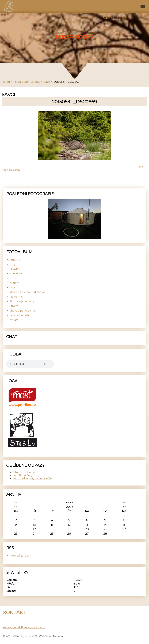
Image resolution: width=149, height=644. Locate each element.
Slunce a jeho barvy (22, 301)
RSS (34, 636)
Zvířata (36, 82)
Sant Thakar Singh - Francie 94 (32, 478)
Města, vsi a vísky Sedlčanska (27, 292)
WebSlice (45, 636)
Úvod (6, 82)
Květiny (14, 283)
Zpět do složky (11, 170)
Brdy (13, 264)
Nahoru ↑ (59, 636)
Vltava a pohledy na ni (23, 311)
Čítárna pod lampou (26, 472)
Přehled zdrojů (19, 556)
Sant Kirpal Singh (24, 475)
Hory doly (16, 274)
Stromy (14, 306)
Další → (143, 167)
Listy (12, 287)
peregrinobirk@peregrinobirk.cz (24, 627)
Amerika (15, 260)
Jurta (13, 278)
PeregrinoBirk (74, 37)
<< (16, 502)
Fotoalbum (21, 82)
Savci (47, 82)
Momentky (16, 297)
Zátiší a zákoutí (19, 315)
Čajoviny (15, 269)
